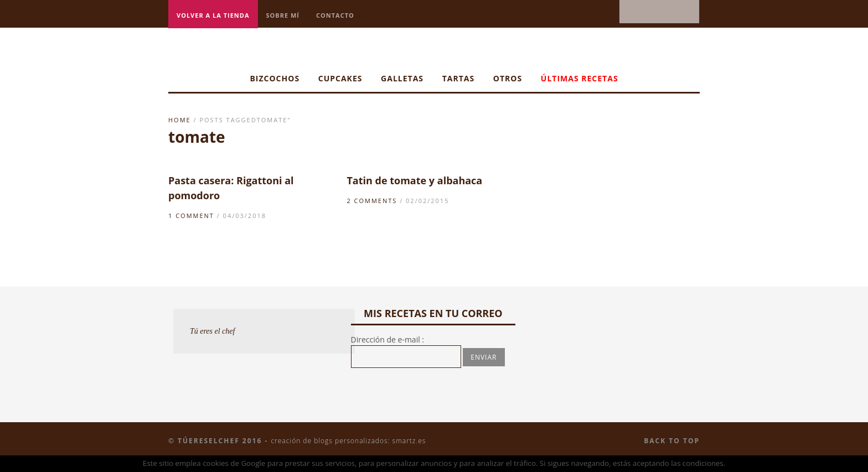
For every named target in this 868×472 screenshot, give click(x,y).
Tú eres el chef (213, 331)
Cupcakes (340, 78)
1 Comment (191, 216)
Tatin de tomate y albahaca (414, 180)
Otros (508, 78)
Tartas (459, 78)
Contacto (335, 15)
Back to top (672, 441)
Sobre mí (283, 15)
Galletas (402, 78)
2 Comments (372, 201)
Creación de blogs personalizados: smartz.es (348, 441)
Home (180, 120)
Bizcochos (275, 78)
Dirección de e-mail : (387, 339)
